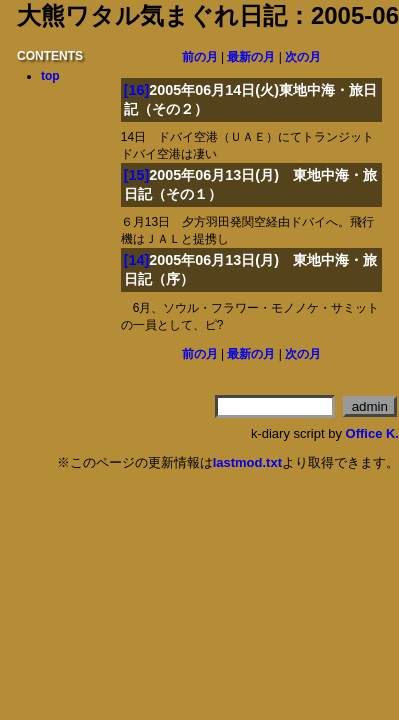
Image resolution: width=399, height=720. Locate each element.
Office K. (372, 433)
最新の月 (251, 57)
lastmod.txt (247, 462)
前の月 (200, 57)
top (50, 76)
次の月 (303, 57)
